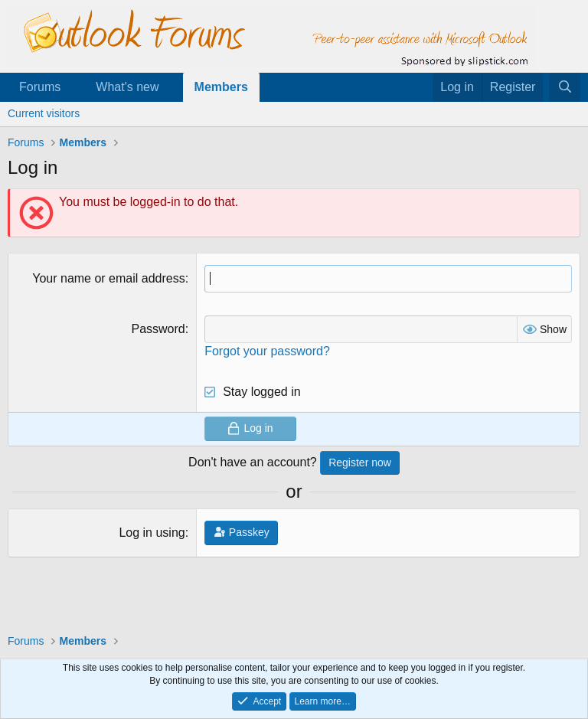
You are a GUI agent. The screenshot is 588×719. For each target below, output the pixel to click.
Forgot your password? (267, 351)
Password (158, 329)
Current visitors (44, 113)
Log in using (152, 533)
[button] (73, 87)
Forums (40, 87)
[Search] (565, 87)
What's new (127, 87)
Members (221, 87)
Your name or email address (109, 278)
